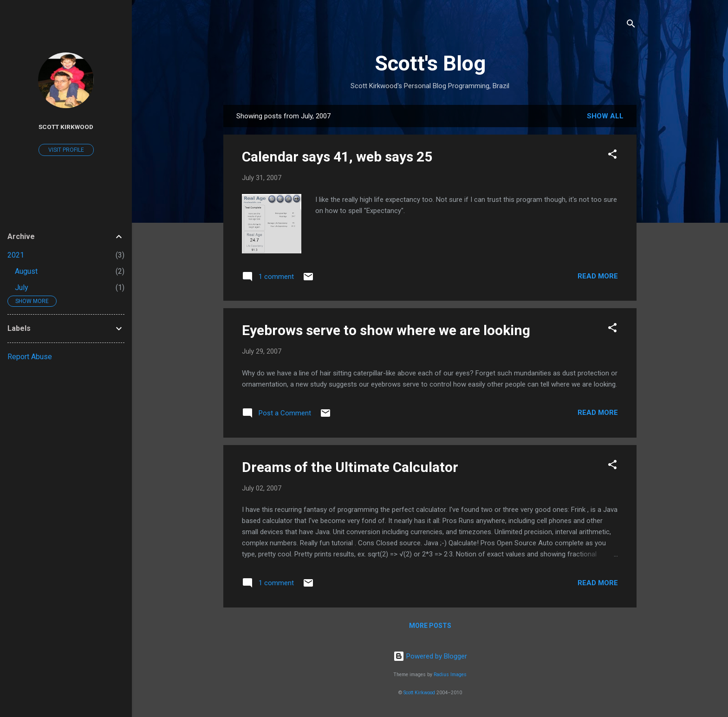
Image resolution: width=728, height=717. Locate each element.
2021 (16, 255)
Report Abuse (30, 357)
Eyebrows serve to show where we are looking (386, 330)
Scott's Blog (430, 63)
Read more (598, 276)
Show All (605, 116)
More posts (430, 626)
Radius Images (450, 675)
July (22, 287)
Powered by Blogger (430, 656)
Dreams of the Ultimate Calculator (350, 467)
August (26, 271)
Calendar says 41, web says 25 (337, 157)
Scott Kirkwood (419, 693)
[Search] (631, 25)
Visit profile (66, 150)
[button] (612, 156)
